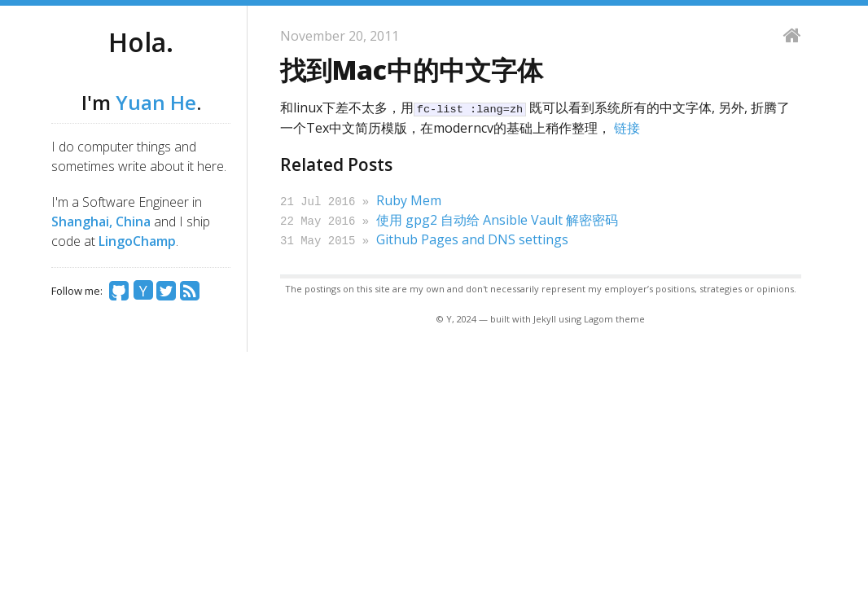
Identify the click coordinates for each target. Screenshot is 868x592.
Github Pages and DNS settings (472, 238)
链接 (627, 128)
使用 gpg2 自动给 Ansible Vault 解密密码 (497, 219)
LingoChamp (137, 241)
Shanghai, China (101, 221)
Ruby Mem (409, 200)
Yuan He (156, 102)
